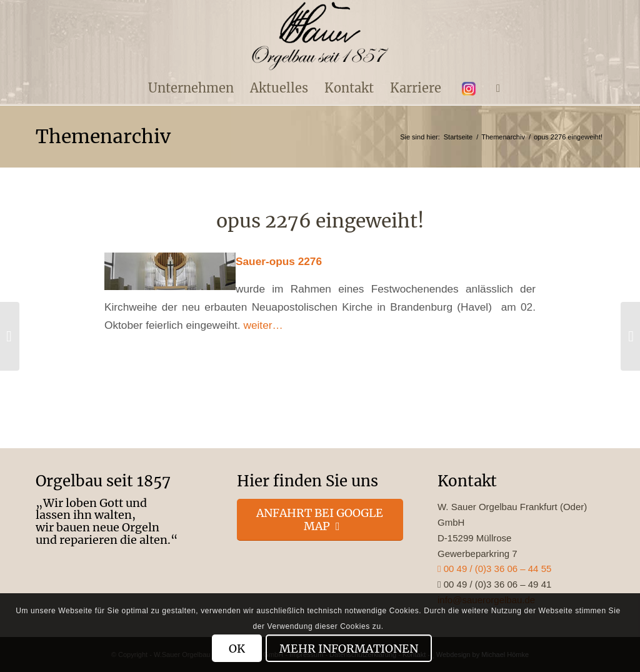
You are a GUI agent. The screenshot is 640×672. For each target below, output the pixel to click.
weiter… (263, 325)
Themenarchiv (103, 136)
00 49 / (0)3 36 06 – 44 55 (494, 569)
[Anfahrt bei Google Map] (320, 520)
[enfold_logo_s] (320, 36)
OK (237, 649)
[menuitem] (191, 88)
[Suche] (494, 88)
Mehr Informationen (349, 649)
